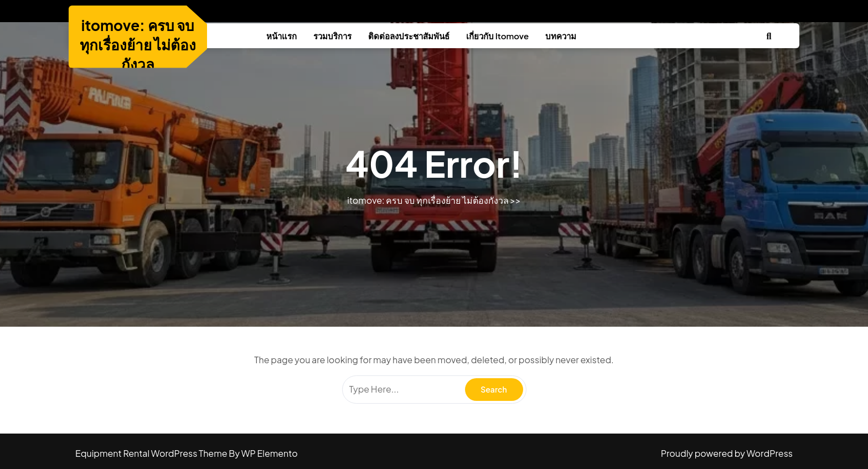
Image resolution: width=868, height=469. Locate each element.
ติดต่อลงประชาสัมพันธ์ (409, 36)
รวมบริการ (332, 36)
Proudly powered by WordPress (727, 453)
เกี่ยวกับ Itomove (497, 36)
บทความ (561, 36)
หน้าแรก (281, 36)
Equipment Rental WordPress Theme (152, 453)
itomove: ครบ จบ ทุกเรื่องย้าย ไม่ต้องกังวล (138, 45)
